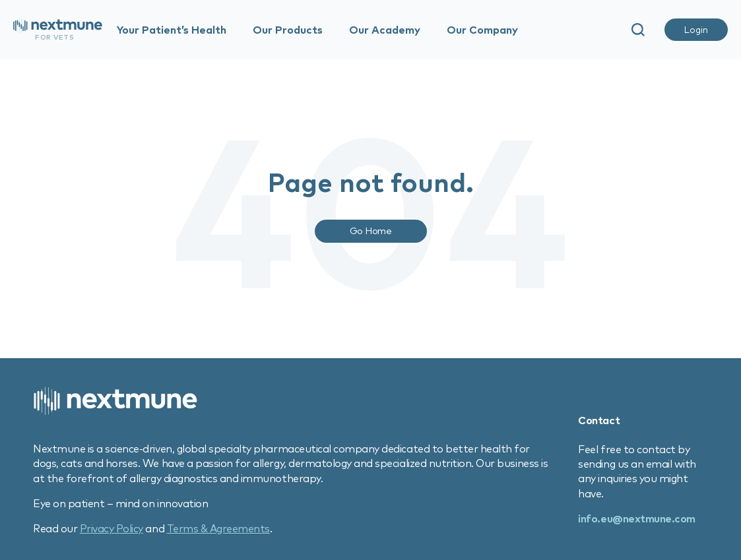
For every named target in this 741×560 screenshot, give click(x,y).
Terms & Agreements (218, 528)
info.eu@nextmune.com (636, 518)
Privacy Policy (112, 528)
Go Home (371, 231)
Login (696, 30)
